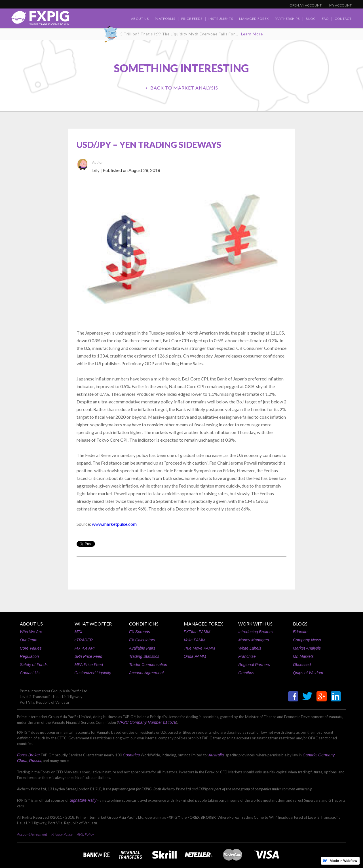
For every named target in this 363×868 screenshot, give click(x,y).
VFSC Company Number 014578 (147, 722)
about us (140, 19)
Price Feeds (192, 19)
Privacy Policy (62, 834)
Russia (35, 761)
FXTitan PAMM (197, 632)
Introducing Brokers (255, 632)
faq (325, 19)
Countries (131, 755)
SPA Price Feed (88, 656)
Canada (310, 755)
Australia (216, 755)
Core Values (31, 648)
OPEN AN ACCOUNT (306, 5)
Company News (307, 640)
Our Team (29, 640)
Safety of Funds (34, 665)
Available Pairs (142, 648)
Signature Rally (83, 800)
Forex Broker (29, 755)
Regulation (29, 656)
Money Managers (254, 640)
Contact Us (30, 673)
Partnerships (287, 19)
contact (343, 19)
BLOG (311, 19)
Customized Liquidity (93, 673)
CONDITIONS (144, 624)
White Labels (250, 648)
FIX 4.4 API (85, 648)
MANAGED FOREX (203, 624)
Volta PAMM (195, 640)
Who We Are (31, 632)
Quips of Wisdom (308, 673)
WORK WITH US (255, 624)
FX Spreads (140, 632)
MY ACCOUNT (340, 5)
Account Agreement (146, 673)
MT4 (79, 632)
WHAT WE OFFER (93, 624)
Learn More (252, 34)
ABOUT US (31, 624)
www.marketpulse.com (114, 524)
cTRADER (84, 640)
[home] (40, 20)
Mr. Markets (303, 656)
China (22, 761)
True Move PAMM (200, 648)
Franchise (247, 656)
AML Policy (85, 834)
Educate (300, 632)
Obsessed (302, 665)
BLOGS (300, 624)
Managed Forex (254, 19)
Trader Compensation (148, 665)
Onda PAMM (195, 656)
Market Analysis (307, 648)
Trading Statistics (144, 656)
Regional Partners (254, 665)
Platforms (165, 19)
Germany (326, 755)
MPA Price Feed (89, 665)
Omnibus (246, 673)
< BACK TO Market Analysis (182, 88)
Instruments (221, 19)
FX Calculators (142, 640)
